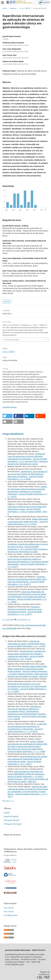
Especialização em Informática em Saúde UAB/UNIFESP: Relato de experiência (26, 773)
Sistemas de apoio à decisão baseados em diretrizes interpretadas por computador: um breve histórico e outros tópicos (28, 790)
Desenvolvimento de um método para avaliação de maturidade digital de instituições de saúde (27, 759)
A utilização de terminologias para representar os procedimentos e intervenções (27, 726)
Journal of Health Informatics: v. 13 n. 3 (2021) (24, 763)
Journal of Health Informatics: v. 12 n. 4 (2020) (26, 658)
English (7, 813)
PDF (8, 302)
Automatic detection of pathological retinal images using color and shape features (27, 579)
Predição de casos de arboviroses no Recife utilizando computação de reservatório (26, 456)
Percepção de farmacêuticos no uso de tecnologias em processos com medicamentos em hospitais (27, 686)
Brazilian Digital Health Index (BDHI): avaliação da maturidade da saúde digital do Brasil (27, 669)
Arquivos (13, 8)
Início (5, 8)
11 (18, 619)
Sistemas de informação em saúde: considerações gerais (27, 642)
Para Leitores (9, 908)
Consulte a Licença (9, 407)
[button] (8, 416)
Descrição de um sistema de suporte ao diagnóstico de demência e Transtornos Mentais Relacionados (28, 562)
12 (20, 619)
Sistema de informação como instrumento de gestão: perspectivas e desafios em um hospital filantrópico (27, 490)
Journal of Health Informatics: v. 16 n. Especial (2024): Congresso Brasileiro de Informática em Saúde (28, 461)
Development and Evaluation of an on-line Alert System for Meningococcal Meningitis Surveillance (27, 474)
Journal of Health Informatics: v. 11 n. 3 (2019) (25, 613)
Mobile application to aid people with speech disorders (28, 520)
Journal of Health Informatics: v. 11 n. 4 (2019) (25, 730)
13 (23, 619)
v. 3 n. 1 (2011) (25, 8)
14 (25, 619)
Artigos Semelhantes (13, 434)
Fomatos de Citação (12, 340)
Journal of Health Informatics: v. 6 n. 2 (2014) (28, 523)
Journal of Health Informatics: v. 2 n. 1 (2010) (27, 646)
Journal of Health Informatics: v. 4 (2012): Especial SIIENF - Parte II (27, 512)
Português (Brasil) (11, 820)
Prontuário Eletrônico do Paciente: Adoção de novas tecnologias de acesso (25, 609)
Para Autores (9, 912)
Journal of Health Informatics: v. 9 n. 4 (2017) (26, 583)
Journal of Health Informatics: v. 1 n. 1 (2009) (27, 751)
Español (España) (11, 816)
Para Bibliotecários (11, 915)
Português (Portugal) (13, 824)
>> (29, 619)
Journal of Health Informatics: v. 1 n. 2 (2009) (25, 478)
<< (4, 619)
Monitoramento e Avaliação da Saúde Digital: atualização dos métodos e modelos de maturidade (27, 654)
